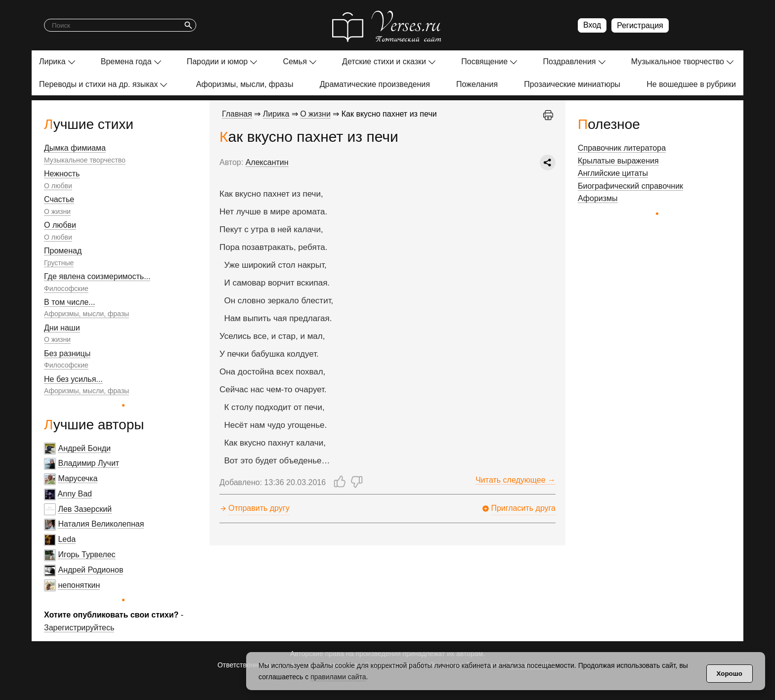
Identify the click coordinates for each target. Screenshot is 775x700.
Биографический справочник (630, 186)
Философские (66, 288)
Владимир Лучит (88, 463)
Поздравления (569, 62)
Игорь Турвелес (86, 555)
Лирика (52, 62)
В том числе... (69, 302)
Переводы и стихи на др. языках (98, 84)
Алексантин (267, 162)
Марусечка (78, 478)
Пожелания (477, 84)
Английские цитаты (613, 173)
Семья (295, 62)
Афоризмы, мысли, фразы (245, 84)
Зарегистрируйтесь (79, 628)
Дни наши (62, 328)
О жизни (57, 211)
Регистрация (640, 25)
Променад (63, 251)
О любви (58, 186)
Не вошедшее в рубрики (691, 84)
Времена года (126, 62)
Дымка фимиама (75, 148)
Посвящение (484, 62)
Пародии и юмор (217, 62)
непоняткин (79, 585)
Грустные (59, 263)
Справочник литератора (622, 148)
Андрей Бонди (84, 448)
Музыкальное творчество (678, 62)
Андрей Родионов (90, 570)
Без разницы (67, 353)
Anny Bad (75, 494)
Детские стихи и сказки (384, 62)
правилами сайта (338, 677)
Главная (237, 114)
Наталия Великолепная (101, 524)
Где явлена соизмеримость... (97, 276)
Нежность (62, 174)
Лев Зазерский (85, 509)
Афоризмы (598, 198)
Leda (67, 539)
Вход (592, 25)
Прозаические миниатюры (572, 84)
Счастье (59, 199)
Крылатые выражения (618, 161)
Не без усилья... (73, 379)
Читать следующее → (516, 480)
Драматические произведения (375, 84)
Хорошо (730, 674)
